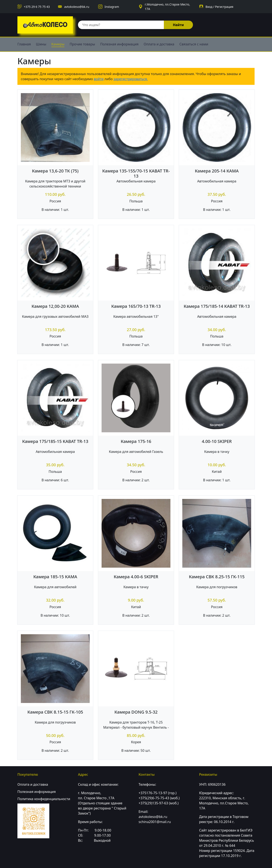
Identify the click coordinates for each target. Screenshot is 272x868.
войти (99, 79)
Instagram (112, 7)
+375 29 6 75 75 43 (37, 7)
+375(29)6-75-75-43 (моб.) (159, 798)
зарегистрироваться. (131, 79)
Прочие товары (82, 44)
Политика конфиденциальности (44, 799)
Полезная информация (119, 44)
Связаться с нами (194, 44)
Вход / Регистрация (219, 7)
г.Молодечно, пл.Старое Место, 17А (167, 7)
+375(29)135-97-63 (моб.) (159, 803)
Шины (41, 44)
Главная (24, 44)
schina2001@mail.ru (155, 822)
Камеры (58, 44)
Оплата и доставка (159, 44)
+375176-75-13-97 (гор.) (158, 793)
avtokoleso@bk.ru (77, 7)
